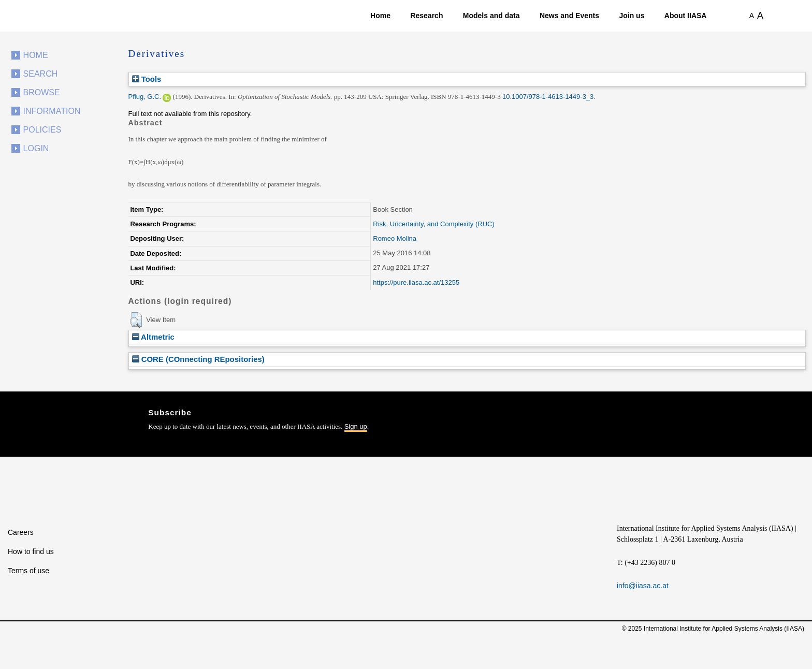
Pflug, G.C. (145, 97)
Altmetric (153, 337)
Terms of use (28, 571)
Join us (632, 16)
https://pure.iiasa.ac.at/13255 (416, 282)
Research (426, 16)
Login (36, 148)
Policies (42, 130)
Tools (147, 79)
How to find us (31, 551)
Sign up (356, 426)
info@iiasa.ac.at (643, 586)
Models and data (491, 16)
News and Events (569, 16)
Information (52, 111)
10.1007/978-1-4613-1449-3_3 (548, 97)
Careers (21, 532)
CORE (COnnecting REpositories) (198, 359)
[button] (136, 320)
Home (380, 16)
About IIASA (686, 16)
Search (41, 74)
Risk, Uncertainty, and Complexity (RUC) (434, 224)
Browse (42, 92)
